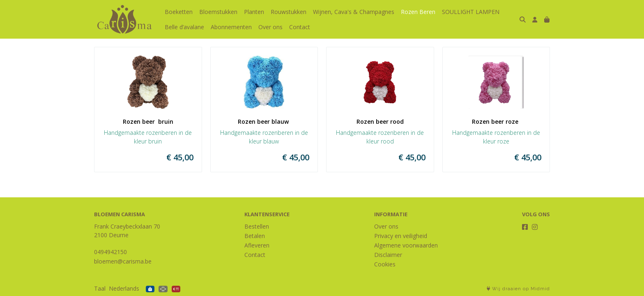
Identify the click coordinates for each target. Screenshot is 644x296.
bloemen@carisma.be (123, 261)
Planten (254, 12)
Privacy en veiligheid (401, 236)
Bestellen (257, 226)
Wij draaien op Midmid (518, 289)
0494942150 (110, 252)
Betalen (255, 236)
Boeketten (179, 12)
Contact (300, 27)
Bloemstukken (218, 12)
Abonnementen (231, 27)
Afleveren (257, 245)
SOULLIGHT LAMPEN (471, 12)
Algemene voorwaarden (406, 245)
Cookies (385, 264)
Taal (100, 288)
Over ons (270, 27)
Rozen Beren (418, 12)
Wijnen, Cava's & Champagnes (354, 12)
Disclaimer (388, 255)
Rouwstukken (289, 12)
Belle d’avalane (184, 27)
